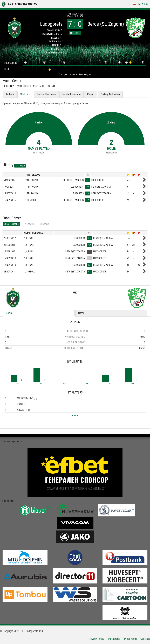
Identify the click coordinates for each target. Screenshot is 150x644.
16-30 (40, 384)
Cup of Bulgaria (11, 224)
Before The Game (46, 94)
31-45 (64, 384)
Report (91, 94)
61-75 (109, 384)
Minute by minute (71, 94)
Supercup (45, 224)
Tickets (10, 94)
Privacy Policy (97, 639)
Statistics (25, 94)
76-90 (132, 384)
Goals (9, 313)
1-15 (18, 384)
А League (29, 224)
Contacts (145, 639)
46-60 (86, 384)
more (75, 415)
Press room (130, 639)
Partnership (114, 639)
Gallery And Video (110, 94)
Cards (81, 313)
